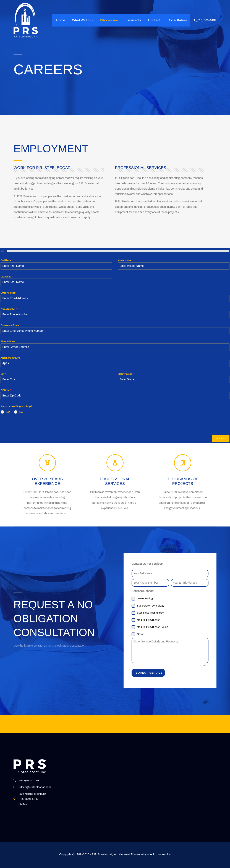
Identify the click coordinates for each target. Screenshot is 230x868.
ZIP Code (6, 390)
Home (64, 20)
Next (221, 439)
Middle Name (124, 260)
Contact (155, 20)
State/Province (126, 374)
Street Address (8, 342)
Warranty (136, 20)
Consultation (177, 20)
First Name (7, 260)
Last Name (6, 277)
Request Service (148, 673)
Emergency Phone (10, 325)
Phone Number (9, 309)
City (3, 374)
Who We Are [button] (111, 20)
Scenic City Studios (159, 854)
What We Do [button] (85, 20)
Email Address (8, 293)
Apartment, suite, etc (10, 358)
